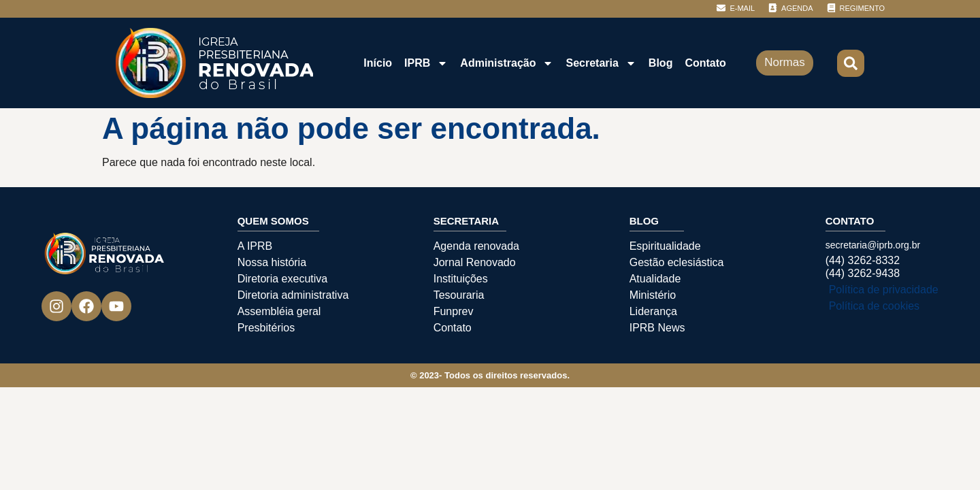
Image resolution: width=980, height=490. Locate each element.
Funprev (454, 311)
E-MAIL (742, 8)
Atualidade (655, 279)
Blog (661, 63)
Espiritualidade (665, 246)
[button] (851, 63)
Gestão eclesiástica (677, 262)
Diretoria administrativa (293, 295)
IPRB (426, 63)
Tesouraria (459, 295)
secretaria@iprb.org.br (873, 245)
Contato (705, 63)
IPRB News (657, 328)
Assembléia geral (279, 311)
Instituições (461, 279)
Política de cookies (874, 306)
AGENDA (797, 8)
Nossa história (272, 262)
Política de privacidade (884, 290)
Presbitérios (266, 328)
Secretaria (601, 63)
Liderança (653, 311)
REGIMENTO (862, 8)
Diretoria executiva (283, 279)
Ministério (653, 295)
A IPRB (255, 246)
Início (378, 63)
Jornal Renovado (475, 262)
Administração (507, 63)
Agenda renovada (476, 246)
